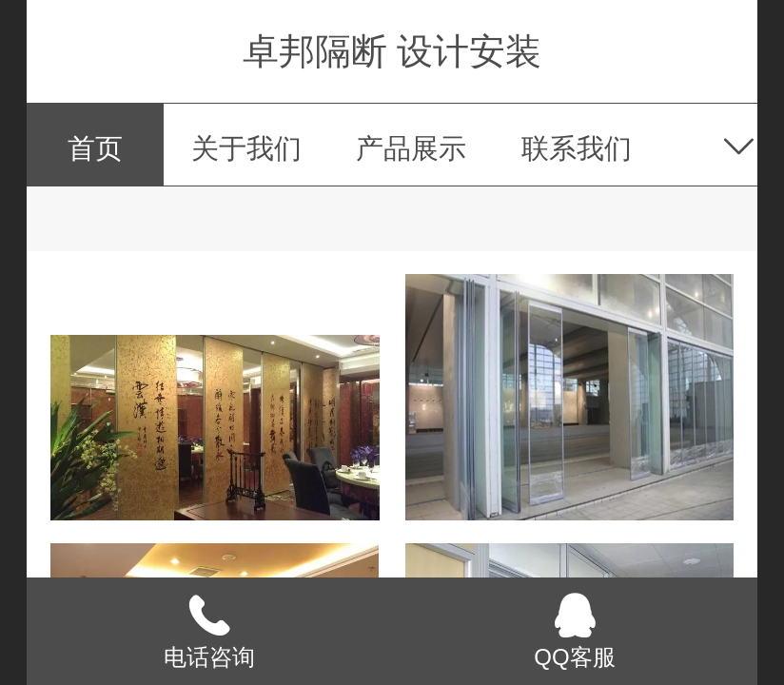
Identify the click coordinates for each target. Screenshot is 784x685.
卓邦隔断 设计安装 (392, 51)
